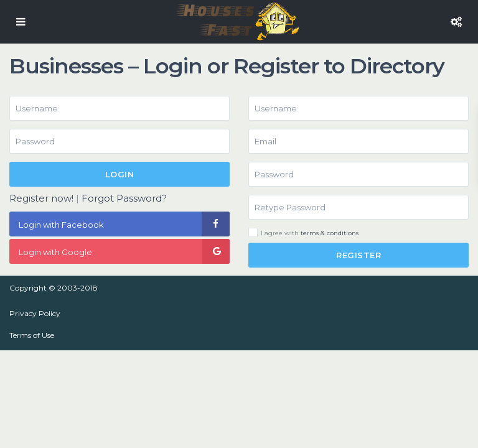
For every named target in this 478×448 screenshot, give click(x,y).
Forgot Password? (124, 198)
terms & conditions (330, 233)
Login (120, 174)
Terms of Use (32, 335)
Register (358, 255)
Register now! (41, 198)
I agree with (310, 233)
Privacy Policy (35, 313)
